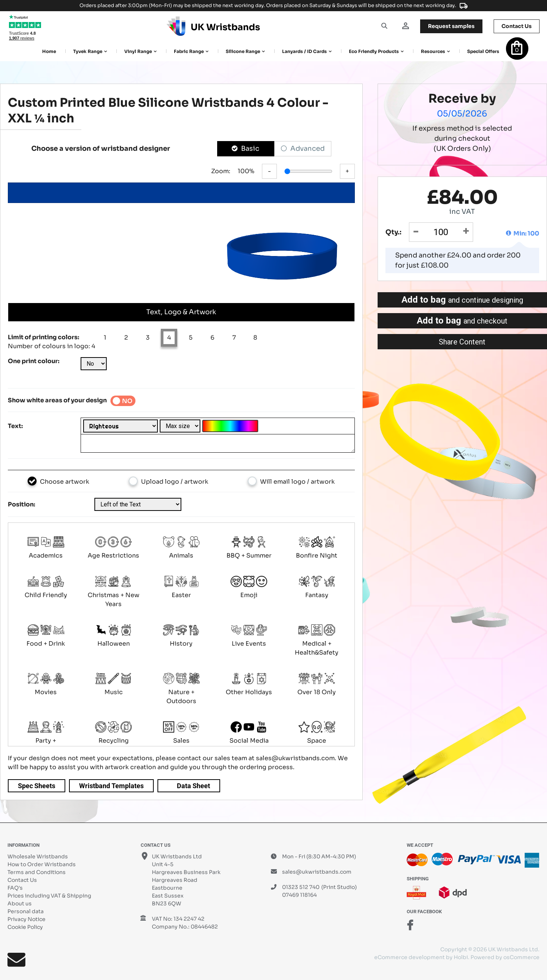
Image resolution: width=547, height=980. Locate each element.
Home (49, 51)
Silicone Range (243, 51)
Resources (433, 51)
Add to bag (462, 300)
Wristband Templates (111, 786)
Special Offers (483, 51)
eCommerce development (410, 957)
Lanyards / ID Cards (304, 51)
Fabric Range (189, 51)
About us (20, 903)
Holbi (461, 957)
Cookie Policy (25, 927)
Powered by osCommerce (505, 957)
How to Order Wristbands (42, 864)
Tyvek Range (88, 51)
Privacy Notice (26, 919)
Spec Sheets (37, 786)
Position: (21, 504)
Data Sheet (193, 786)
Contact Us (22, 880)
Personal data (26, 911)
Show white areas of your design (57, 400)
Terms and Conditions (37, 872)
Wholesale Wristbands (38, 856)
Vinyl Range (138, 51)
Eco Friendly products (374, 51)
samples (451, 26)
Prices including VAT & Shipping (49, 896)
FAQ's (15, 888)
